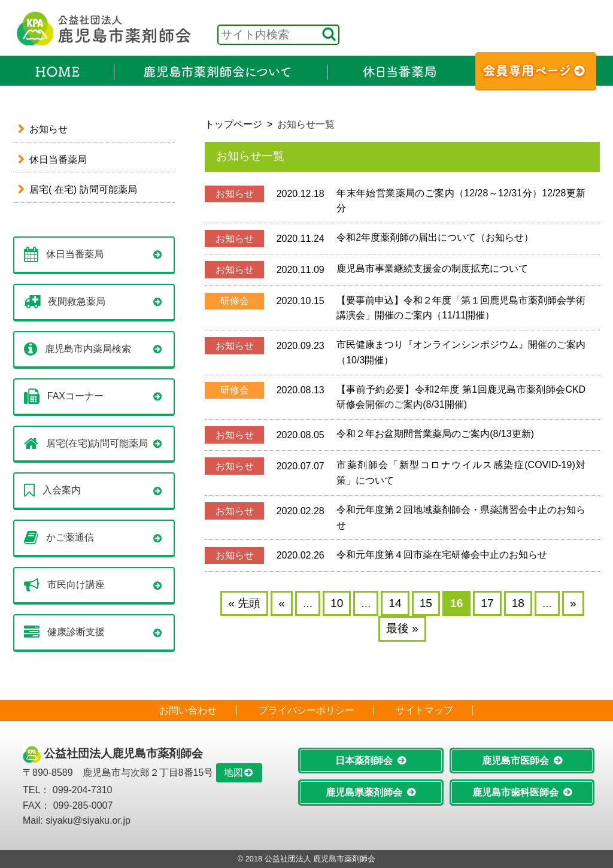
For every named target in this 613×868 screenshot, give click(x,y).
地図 (233, 773)
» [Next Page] (573, 603)
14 (395, 603)
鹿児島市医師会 (515, 761)
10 (337, 603)
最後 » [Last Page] (402, 628)
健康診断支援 (76, 632)
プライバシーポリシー (306, 710)
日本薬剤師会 (364, 761)
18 (518, 603)
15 (426, 603)
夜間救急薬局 (77, 301)
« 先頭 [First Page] (244, 603)
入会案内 (62, 490)
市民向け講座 (76, 585)
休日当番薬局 (58, 160)
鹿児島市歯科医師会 (515, 792)
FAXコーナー (75, 395)
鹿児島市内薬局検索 (88, 348)
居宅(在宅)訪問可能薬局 (97, 443)
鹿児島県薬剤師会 (364, 792)
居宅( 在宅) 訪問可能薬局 (83, 189)
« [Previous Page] (282, 603)
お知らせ (48, 129)
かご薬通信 (70, 537)
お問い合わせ (188, 710)
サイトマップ (424, 710)
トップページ (233, 124)
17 (487, 603)
